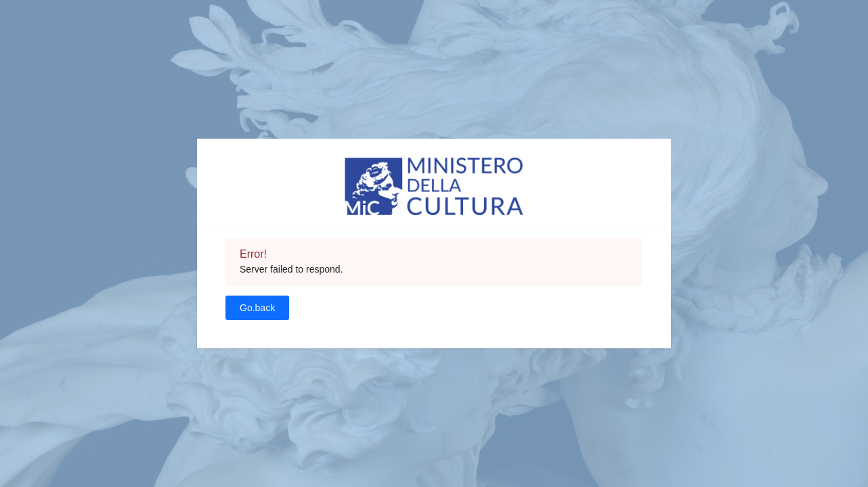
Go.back (257, 308)
